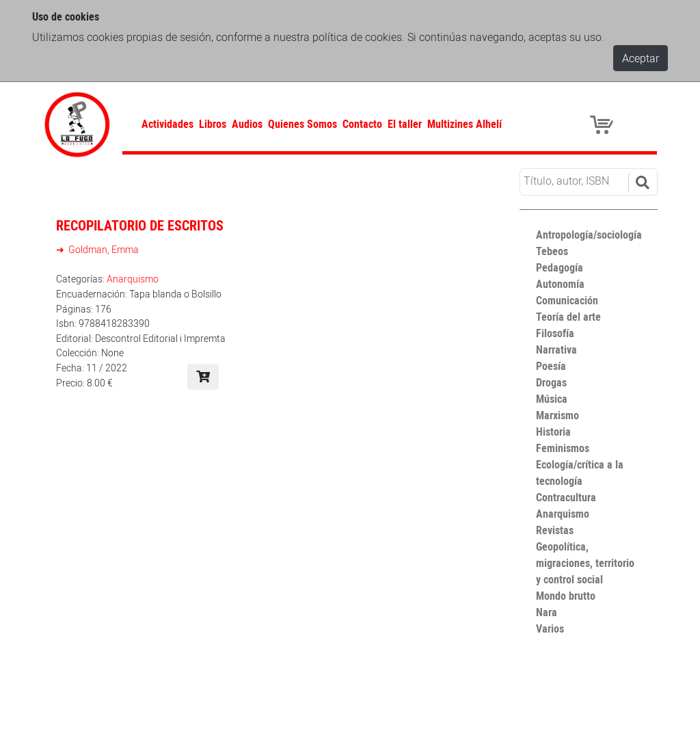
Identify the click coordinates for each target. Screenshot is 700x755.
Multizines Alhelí (465, 124)
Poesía (551, 366)
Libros (213, 124)
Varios (550, 628)
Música (552, 399)
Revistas (555, 530)
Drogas (551, 382)
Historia (553, 432)
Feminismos (563, 448)
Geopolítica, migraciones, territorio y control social (585, 563)
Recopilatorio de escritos (140, 225)
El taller (405, 124)
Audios (247, 124)
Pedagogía (560, 267)
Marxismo (557, 415)
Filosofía (555, 333)
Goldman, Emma (103, 249)
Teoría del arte (568, 317)
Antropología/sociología (589, 235)
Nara (547, 612)
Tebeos (552, 251)
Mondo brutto (566, 596)
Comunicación (567, 300)
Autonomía (560, 284)
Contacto (362, 124)
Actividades (167, 124)
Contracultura (566, 497)
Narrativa (556, 349)
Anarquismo (133, 279)
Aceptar (641, 58)
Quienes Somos (302, 124)
